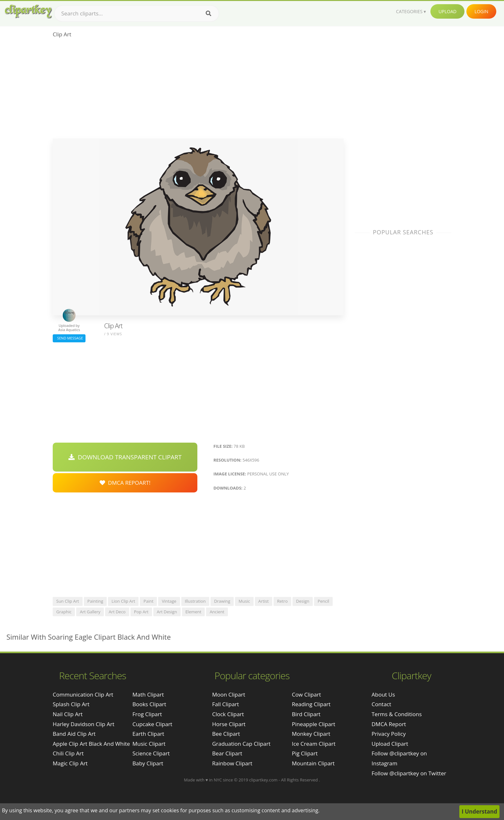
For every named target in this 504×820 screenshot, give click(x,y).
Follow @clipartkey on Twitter (409, 773)
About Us (383, 694)
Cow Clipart (306, 694)
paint (148, 601)
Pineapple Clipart (314, 724)
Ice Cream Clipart (314, 744)
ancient (217, 612)
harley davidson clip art (84, 724)
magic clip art (70, 763)
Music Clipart (149, 744)
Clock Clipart (228, 714)
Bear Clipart (227, 753)
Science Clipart (151, 753)
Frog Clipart (147, 714)
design (303, 601)
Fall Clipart (225, 704)
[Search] (208, 14)
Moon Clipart (229, 694)
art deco (117, 612)
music (244, 601)
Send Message (69, 338)
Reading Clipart (311, 704)
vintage (169, 601)
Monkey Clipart (311, 734)
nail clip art (68, 714)
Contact (381, 704)
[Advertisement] (198, 90)
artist (264, 601)
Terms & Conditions (397, 714)
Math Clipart (148, 694)
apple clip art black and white (91, 744)
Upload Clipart (390, 744)
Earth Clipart (148, 734)
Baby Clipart (148, 763)
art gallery (90, 612)
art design (167, 612)
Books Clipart (149, 704)
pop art (141, 612)
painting (95, 601)
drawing (222, 601)
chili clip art (68, 753)
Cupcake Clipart (152, 724)
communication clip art (83, 694)
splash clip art (71, 704)
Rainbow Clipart (232, 763)
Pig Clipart (305, 753)
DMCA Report (389, 724)
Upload (447, 11)
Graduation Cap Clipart (241, 744)
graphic (64, 612)
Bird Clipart (306, 714)
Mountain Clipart (313, 763)
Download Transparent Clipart (125, 457)
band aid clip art (74, 734)
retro (282, 601)
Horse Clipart (229, 724)
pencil (323, 601)
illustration (195, 601)
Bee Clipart (226, 734)
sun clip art (68, 601)
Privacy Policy (389, 734)
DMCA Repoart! (125, 483)
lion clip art (123, 601)
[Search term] (137, 14)
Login (481, 11)
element (194, 612)
